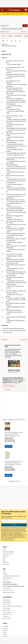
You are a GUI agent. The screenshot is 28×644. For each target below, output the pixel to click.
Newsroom (6, 562)
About (5, 550)
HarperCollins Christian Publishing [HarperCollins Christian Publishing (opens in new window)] (12, 606)
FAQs (4, 572)
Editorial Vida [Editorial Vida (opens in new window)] (7, 610)
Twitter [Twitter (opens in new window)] (5, 634)
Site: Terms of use (8, 590)
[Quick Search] (11, 26)
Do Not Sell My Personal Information (14, 586)
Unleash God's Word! (14, 372)
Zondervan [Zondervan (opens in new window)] (6, 616)
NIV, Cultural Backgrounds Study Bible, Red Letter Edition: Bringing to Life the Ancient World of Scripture (14, 435)
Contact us (6, 580)
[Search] (25, 26)
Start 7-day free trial (10, 386)
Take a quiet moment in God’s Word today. (14, 14)
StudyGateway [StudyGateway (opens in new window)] (7, 602)
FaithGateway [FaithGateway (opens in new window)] (7, 600)
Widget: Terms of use (9, 592)
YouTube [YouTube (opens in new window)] (5, 636)
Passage (3, 36)
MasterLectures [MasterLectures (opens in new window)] (7, 619)
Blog (4, 560)
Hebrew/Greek (18, 36)
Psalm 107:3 (6, 328)
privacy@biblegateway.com (8, 540)
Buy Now (9, 446)
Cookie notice (7, 588)
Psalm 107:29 (7, 331)
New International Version (13, 345)
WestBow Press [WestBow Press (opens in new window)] (7, 614)
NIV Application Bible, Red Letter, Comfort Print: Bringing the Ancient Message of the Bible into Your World (14, 464)
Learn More (7, 390)
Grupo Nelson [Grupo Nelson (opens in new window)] (7, 608)
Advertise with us (8, 578)
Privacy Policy (4, 539)
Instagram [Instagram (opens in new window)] (6, 628)
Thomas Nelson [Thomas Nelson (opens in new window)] (7, 612)
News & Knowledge (8, 552)
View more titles (14, 481)
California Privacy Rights (10, 584)
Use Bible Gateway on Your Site (12, 576)
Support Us (6, 564)
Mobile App (6, 556)
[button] (26, 10)
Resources (10, 36)
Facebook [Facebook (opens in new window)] (6, 626)
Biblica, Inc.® (9, 354)
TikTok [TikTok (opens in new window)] (5, 632)
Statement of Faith (8, 554)
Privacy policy (7, 582)
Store (4, 558)
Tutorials (5, 574)
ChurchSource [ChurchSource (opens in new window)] (7, 604)
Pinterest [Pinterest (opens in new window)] (5, 630)
